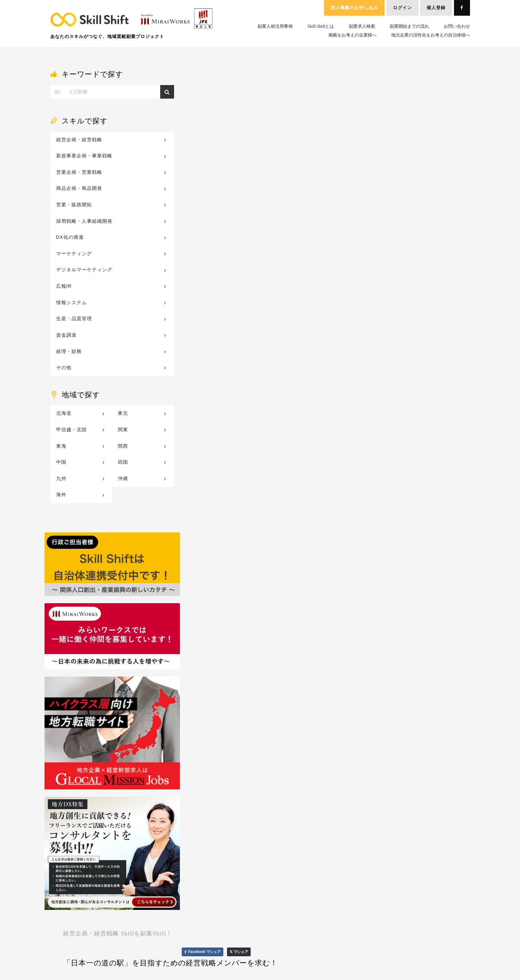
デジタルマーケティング (84, 270)
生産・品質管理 (74, 319)
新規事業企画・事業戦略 (84, 156)
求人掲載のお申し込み (354, 8)
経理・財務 (69, 351)
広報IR (64, 286)
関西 (123, 446)
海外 (61, 495)
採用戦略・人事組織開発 (84, 221)
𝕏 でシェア (452, 79)
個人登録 (436, 8)
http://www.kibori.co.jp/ (234, 134)
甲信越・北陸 (72, 430)
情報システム (72, 303)
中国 (61, 462)
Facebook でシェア (416, 79)
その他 (64, 367)
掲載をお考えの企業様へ (353, 35)
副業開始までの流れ (409, 26)
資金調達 (66, 335)
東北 (123, 413)
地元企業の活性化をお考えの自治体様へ (431, 35)
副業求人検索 (362, 26)
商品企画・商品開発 (79, 188)
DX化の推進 (70, 237)
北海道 (64, 413)
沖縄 (123, 478)
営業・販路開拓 (74, 205)
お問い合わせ (457, 26)
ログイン (402, 8)
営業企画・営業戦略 (79, 172)
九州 (61, 478)
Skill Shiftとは (321, 26)
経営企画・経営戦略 (79, 140)
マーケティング (74, 254)
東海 (61, 446)
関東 (123, 430)
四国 (123, 462)
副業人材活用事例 (275, 26)
